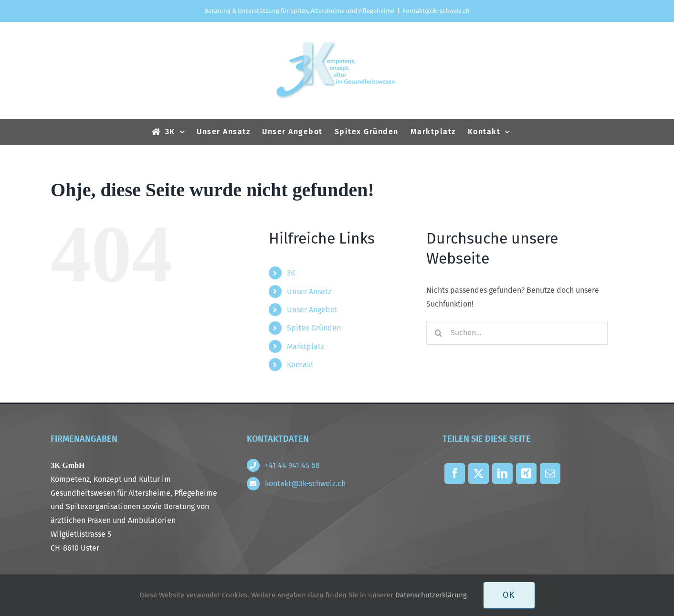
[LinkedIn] (502, 476)
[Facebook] (454, 476)
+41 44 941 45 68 (292, 465)
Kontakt (300, 365)
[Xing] (526, 476)
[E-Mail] (550, 476)
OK (509, 595)
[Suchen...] (517, 333)
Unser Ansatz (309, 292)
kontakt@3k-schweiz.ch (436, 11)
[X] (478, 476)
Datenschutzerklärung (431, 595)
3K (291, 273)
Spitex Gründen (314, 328)
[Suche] (438, 333)
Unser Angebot (312, 310)
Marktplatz (305, 346)
